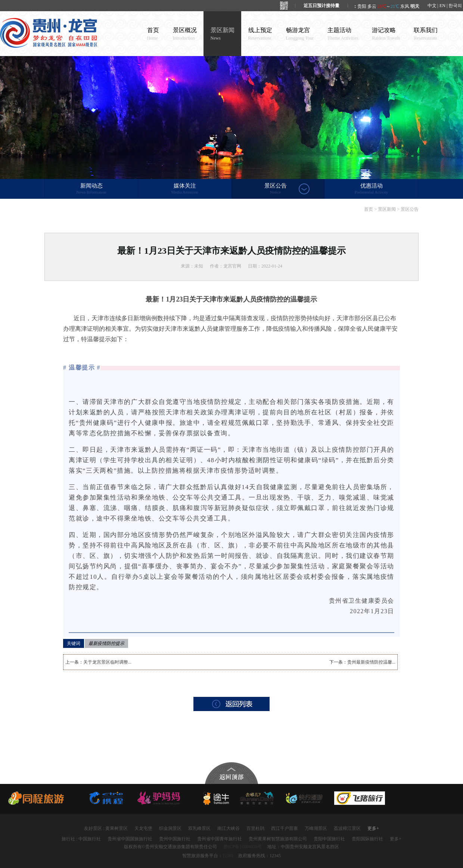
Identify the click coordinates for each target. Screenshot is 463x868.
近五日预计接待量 (321, 6)
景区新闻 (223, 34)
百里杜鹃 (255, 828)
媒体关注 (185, 189)
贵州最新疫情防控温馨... (371, 662)
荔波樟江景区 (347, 828)
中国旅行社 (90, 839)
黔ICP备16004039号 (243, 847)
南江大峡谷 (229, 828)
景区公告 (275, 189)
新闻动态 (91, 189)
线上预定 (260, 34)
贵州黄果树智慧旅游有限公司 (278, 839)
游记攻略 (386, 34)
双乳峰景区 (199, 828)
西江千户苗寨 (285, 828)
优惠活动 (371, 189)
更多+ (373, 828)
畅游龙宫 (300, 34)
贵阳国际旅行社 (367, 839)
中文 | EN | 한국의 (445, 6)
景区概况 (185, 34)
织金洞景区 (170, 828)
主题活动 (343, 34)
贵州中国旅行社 (175, 839)
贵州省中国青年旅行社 (220, 839)
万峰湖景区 (316, 828)
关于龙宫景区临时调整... (107, 662)
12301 (228, 856)
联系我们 (426, 34)
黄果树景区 (116, 828)
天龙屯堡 (143, 828)
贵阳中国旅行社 (329, 839)
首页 (153, 34)
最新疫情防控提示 (106, 643)
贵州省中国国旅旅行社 (130, 839)
